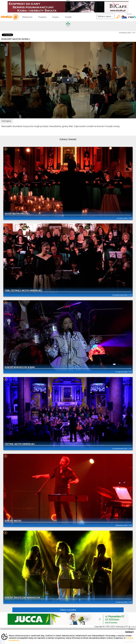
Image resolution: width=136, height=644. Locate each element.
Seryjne (56, 17)
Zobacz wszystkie (68, 610)
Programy (42, 17)
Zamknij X (129, 632)
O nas (131, 629)
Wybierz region (105, 16)
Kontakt (68, 17)
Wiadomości (27, 17)
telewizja (10, 17)
